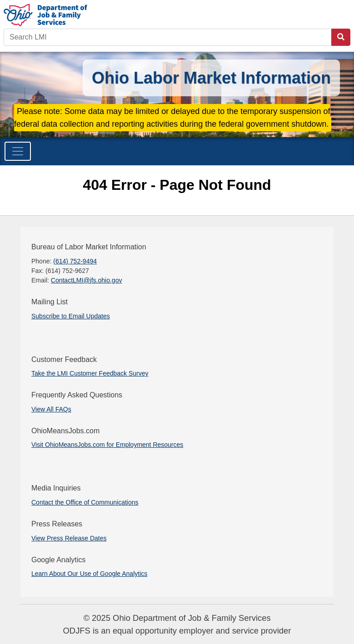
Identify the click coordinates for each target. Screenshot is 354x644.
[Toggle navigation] (18, 151)
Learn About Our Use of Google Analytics (89, 574)
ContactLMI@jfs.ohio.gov (87, 280)
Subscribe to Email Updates (71, 316)
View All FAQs (51, 409)
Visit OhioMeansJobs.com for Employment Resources (107, 445)
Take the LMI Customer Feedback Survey (90, 373)
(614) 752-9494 (75, 261)
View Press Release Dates (69, 538)
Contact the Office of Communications (85, 502)
